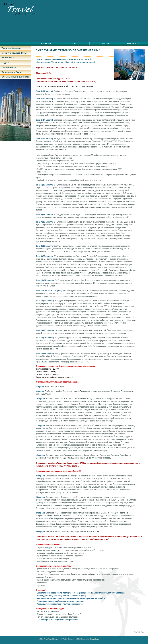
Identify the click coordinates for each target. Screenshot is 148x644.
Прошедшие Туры (11, 72)
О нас (75, 44)
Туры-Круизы (9, 67)
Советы (104, 44)
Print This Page (139, 632)
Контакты (133, 44)
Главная (45, 44)
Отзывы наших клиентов (16, 77)
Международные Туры (14, 53)
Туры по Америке (11, 48)
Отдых (5, 62)
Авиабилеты (9, 58)
